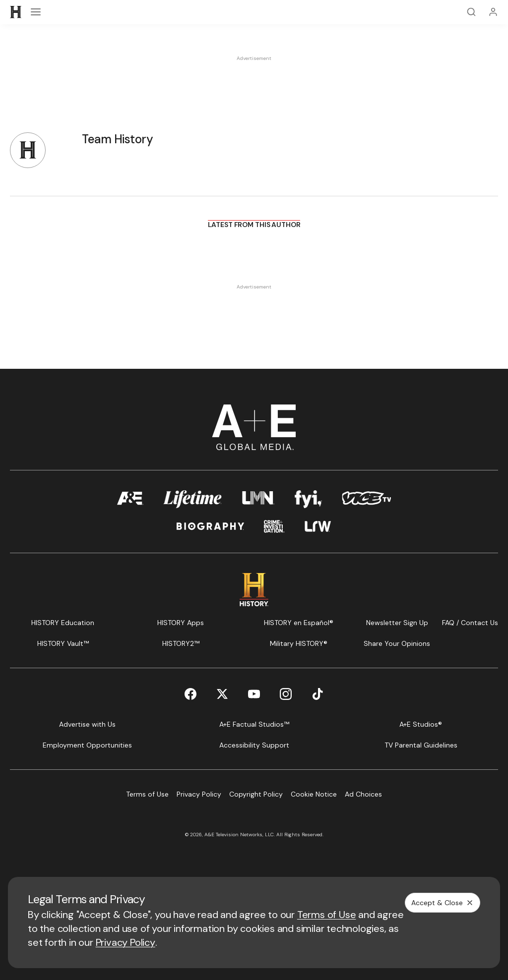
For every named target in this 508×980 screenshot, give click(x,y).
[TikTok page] (317, 694)
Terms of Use (327, 915)
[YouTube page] (254, 694)
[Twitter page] (222, 694)
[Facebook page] (190, 694)
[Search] (471, 12)
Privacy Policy (126, 942)
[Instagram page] (286, 694)
